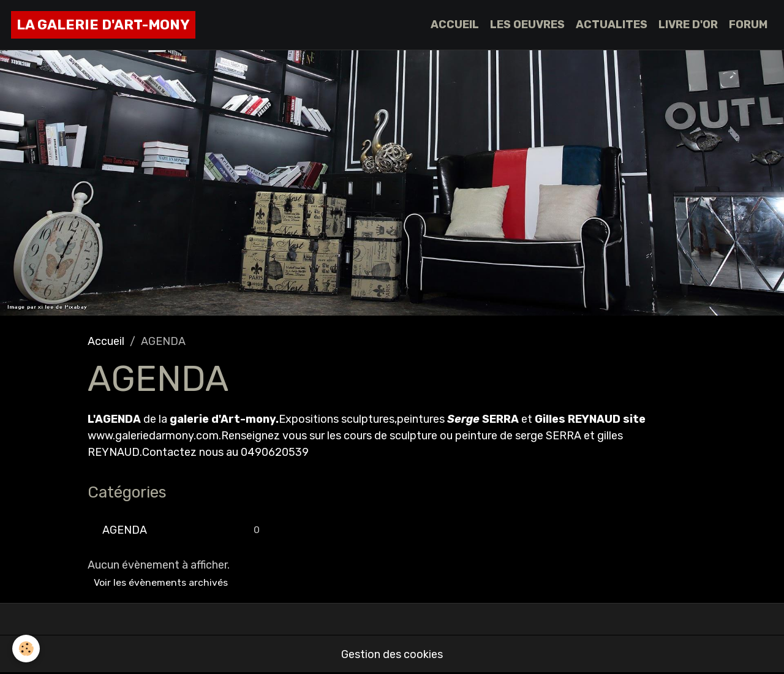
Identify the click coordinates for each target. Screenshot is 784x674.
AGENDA (125, 530)
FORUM (748, 25)
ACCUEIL (455, 25)
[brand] (103, 25)
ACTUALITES (612, 25)
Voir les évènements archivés (161, 582)
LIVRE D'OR (688, 25)
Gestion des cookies (392, 654)
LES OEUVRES (527, 25)
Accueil (106, 341)
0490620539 (275, 452)
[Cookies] (26, 649)
